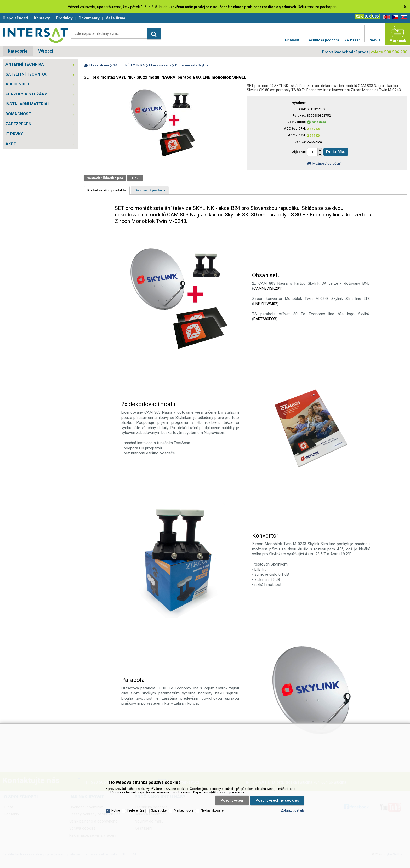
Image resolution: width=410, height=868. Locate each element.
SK (403, 17)
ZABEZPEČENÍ (19, 124)
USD (375, 16)
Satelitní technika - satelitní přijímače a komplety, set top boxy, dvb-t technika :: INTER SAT (35, 35)
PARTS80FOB (265, 319)
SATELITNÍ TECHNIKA (26, 74)
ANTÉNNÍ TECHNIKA (25, 64)
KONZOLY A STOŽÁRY (26, 94)
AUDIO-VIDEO (18, 84)
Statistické (159, 810)
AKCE (11, 144)
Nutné (116, 810)
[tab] (107, 190)
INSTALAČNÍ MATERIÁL (28, 104)
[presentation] (107, 190)
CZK (359, 16)
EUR (367, 16)
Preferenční (136, 810)
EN (386, 17)
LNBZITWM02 (265, 304)
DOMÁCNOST (18, 114)
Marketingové (184, 810)
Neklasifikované (212, 810)
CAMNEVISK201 (267, 288)
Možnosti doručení (327, 164)
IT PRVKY (14, 134)
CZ (394, 17)
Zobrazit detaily (293, 810)
